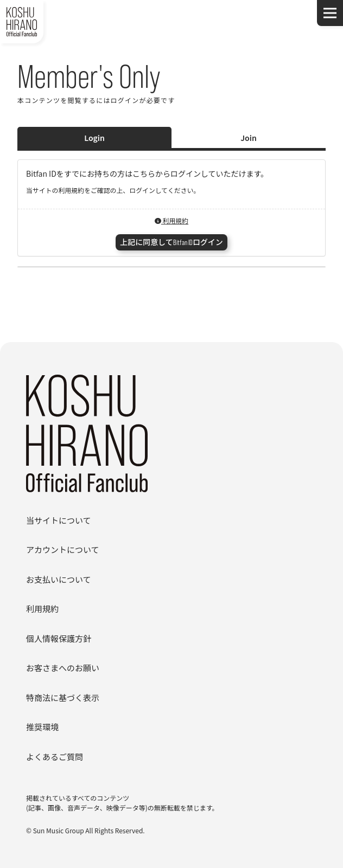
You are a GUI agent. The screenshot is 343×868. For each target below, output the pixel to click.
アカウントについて (63, 549)
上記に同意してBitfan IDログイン (171, 242)
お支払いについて (59, 579)
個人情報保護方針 (59, 638)
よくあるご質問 (55, 757)
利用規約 (171, 220)
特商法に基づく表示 (63, 697)
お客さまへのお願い (63, 668)
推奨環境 (42, 727)
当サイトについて (59, 520)
